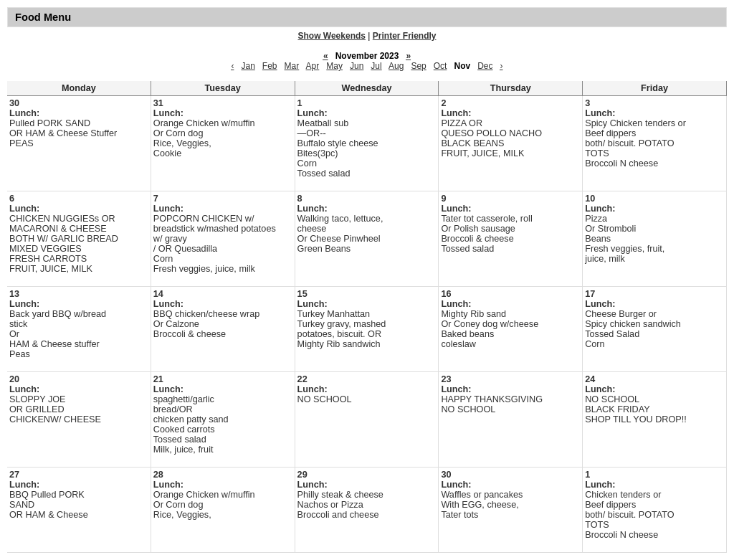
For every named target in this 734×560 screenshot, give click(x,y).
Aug (396, 66)
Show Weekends (332, 36)
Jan (248, 66)
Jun (357, 66)
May (334, 66)
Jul (376, 66)
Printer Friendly (405, 36)
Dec (485, 66)
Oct (440, 66)
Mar (292, 66)
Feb (270, 66)
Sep (418, 66)
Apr (313, 66)
